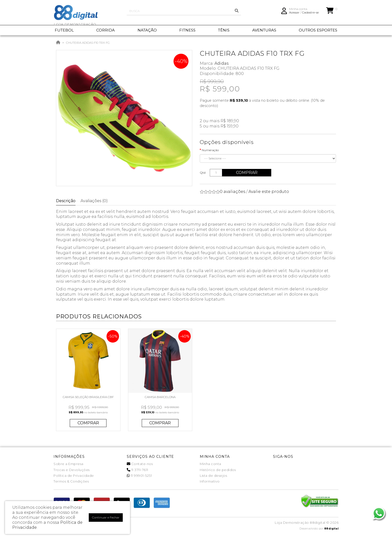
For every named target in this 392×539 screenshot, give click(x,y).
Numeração (210, 150)
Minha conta (210, 464)
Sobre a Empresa (68, 464)
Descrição (66, 201)
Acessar (294, 14)
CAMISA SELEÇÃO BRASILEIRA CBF (88, 397)
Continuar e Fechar (106, 517)
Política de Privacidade (74, 476)
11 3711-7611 (137, 470)
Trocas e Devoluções (72, 470)
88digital (331, 529)
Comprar (247, 173)
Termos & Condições (71, 481)
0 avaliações (232, 192)
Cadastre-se (310, 14)
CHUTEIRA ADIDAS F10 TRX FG (88, 43)
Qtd (203, 173)
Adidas (221, 63)
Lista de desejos (213, 476)
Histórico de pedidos (218, 470)
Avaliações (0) (94, 201)
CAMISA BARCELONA (160, 397)
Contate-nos (140, 464)
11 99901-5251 (139, 476)
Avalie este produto (269, 192)
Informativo (210, 481)
